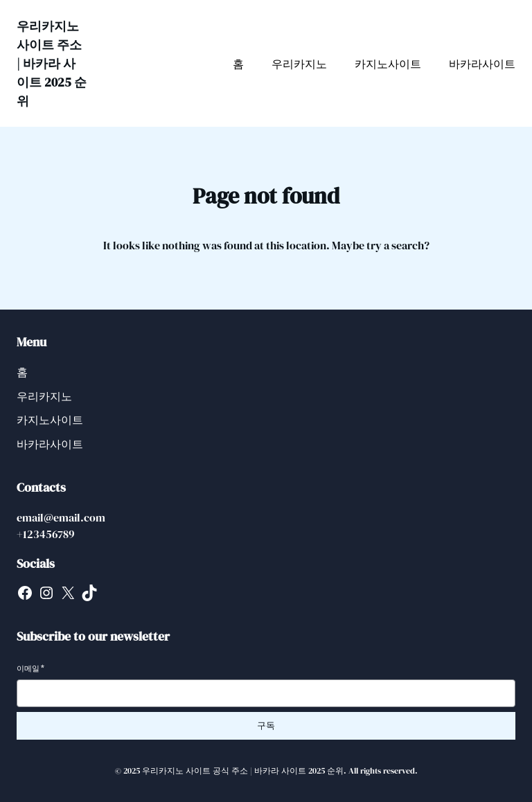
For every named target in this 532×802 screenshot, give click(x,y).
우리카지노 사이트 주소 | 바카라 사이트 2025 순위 (52, 63)
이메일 (30, 669)
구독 (266, 725)
